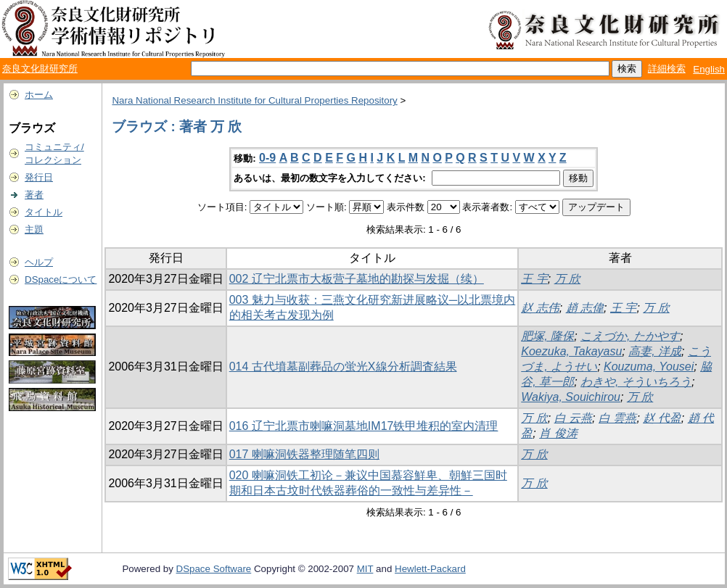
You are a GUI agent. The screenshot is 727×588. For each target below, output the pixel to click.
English (709, 69)
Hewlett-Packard (430, 569)
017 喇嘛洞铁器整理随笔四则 (304, 454)
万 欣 (567, 279)
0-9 (267, 158)
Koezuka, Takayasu (571, 351)
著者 (34, 195)
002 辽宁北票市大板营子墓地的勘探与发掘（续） (357, 279)
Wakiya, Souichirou (571, 397)
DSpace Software (214, 569)
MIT (365, 569)
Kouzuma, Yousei (649, 367)
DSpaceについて (61, 279)
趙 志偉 (585, 308)
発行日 (39, 177)
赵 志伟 (540, 308)
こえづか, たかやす (630, 336)
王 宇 (534, 279)
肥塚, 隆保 (547, 336)
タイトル (44, 212)
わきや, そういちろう (636, 382)
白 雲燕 (617, 418)
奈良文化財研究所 (40, 69)
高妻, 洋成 (655, 351)
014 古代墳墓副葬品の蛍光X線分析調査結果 (343, 367)
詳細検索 (667, 69)
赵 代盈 (662, 418)
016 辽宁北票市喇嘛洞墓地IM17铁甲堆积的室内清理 (364, 426)
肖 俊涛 (558, 433)
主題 (34, 229)
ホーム (39, 95)
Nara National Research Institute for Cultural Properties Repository (254, 100)
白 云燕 (573, 418)
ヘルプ (39, 262)
